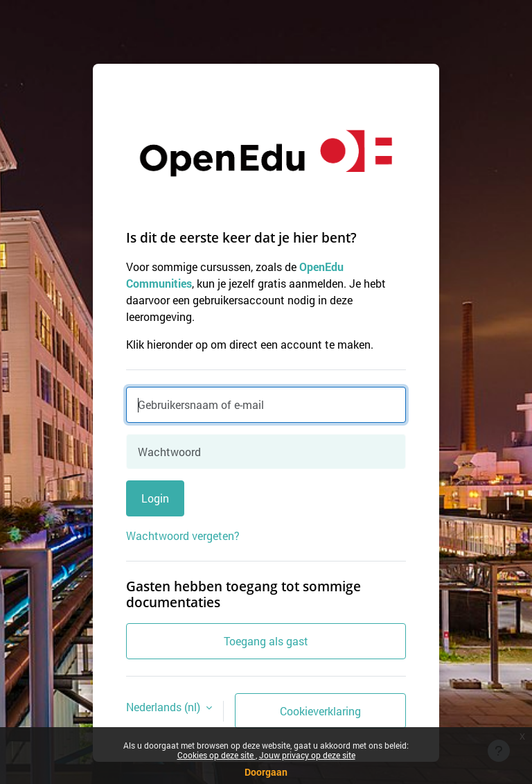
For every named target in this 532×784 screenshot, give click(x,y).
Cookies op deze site (216, 755)
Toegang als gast (266, 641)
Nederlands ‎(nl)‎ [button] (165, 707)
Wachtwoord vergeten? (183, 535)
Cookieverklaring (320, 711)
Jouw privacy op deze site (307, 755)
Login (155, 498)
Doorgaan (266, 772)
